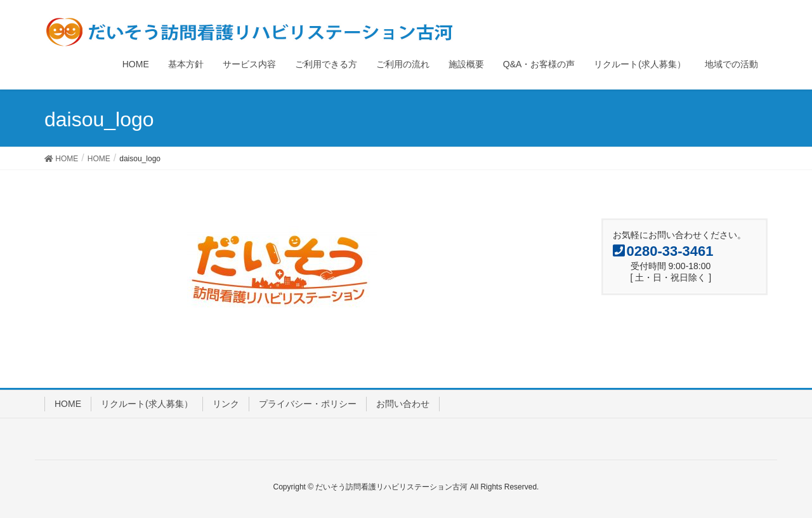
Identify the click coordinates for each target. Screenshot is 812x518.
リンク (226, 404)
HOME (68, 404)
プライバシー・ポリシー (308, 404)
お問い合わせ (403, 404)
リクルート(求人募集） (147, 404)
